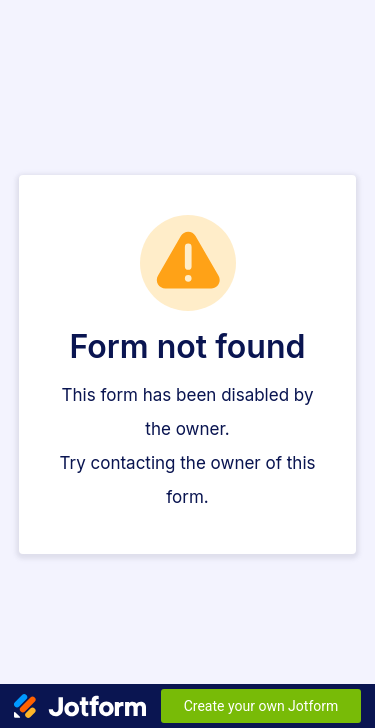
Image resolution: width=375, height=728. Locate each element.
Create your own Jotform (261, 706)
